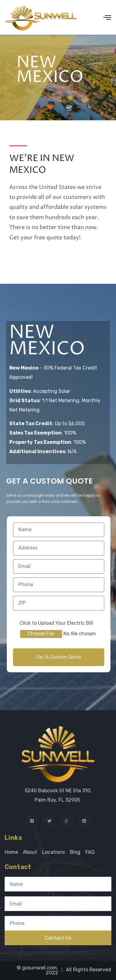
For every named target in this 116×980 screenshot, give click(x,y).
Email (11, 894)
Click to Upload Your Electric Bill (56, 623)
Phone (12, 913)
